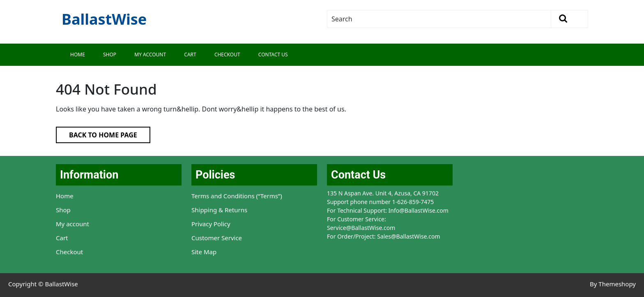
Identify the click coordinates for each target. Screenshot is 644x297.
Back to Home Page (97, 133)
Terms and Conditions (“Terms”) (237, 196)
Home (78, 55)
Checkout (227, 55)
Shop (110, 55)
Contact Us (273, 55)
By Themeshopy (613, 284)
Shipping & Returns (219, 210)
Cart (190, 55)
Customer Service (217, 238)
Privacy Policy (211, 224)
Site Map (204, 252)
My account (72, 224)
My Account (150, 55)
